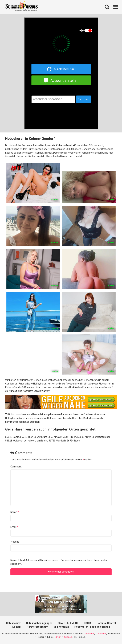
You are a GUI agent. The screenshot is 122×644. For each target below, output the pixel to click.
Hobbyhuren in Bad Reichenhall (92, 627)
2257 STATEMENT (68, 623)
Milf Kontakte (61, 627)
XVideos (68, 637)
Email (14, 527)
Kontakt (17, 627)
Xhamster (101, 634)
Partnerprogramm (37, 627)
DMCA (88, 623)
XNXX (58, 637)
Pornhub (90, 634)
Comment (16, 467)
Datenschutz (13, 623)
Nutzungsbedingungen (39, 623)
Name (15, 512)
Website (15, 542)
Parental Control (106, 623)
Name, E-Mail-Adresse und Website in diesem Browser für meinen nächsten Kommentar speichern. (59, 562)
